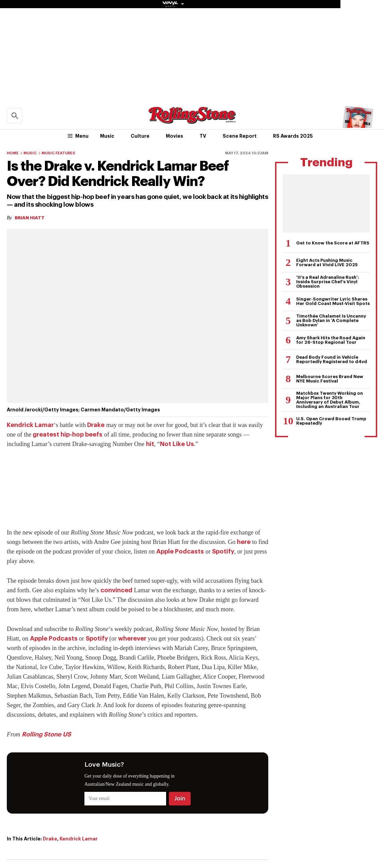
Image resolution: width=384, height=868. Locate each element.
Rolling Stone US (46, 734)
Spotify (223, 551)
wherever (132, 639)
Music (107, 136)
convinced (116, 590)
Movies (174, 136)
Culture (140, 136)
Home (13, 153)
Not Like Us (177, 444)
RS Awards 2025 (293, 136)
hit (150, 444)
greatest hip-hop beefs (68, 435)
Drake (96, 425)
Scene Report (240, 136)
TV (203, 136)
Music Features (58, 153)
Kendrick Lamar (30, 425)
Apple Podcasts (180, 551)
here (244, 542)
